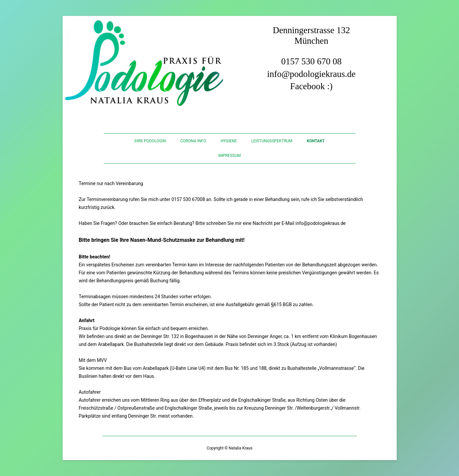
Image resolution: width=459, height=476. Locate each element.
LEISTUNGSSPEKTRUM (272, 141)
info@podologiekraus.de (311, 74)
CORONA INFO (193, 141)
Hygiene (229, 141)
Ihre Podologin (150, 141)
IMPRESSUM (229, 156)
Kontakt (316, 141)
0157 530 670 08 (311, 61)
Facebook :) (311, 86)
